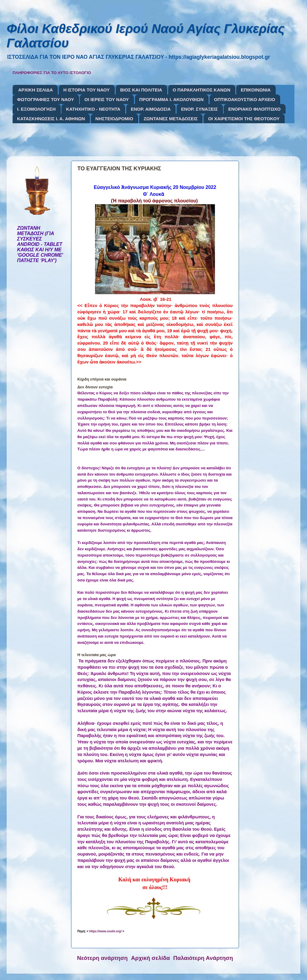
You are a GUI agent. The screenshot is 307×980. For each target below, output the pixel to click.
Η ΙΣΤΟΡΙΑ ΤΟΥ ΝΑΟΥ (86, 90)
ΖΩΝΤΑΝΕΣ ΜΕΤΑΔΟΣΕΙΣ (171, 119)
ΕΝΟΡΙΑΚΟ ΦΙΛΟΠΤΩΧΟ (254, 109)
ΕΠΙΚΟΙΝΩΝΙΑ (256, 90)
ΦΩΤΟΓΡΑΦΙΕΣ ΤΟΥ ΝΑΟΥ (46, 99)
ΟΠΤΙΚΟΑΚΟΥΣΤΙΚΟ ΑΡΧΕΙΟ (245, 99)
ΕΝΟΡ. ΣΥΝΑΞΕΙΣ (199, 109)
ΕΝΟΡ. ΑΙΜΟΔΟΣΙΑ (151, 109)
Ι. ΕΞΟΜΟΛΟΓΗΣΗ (36, 109)
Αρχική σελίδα (151, 958)
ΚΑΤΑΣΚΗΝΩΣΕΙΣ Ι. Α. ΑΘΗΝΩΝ (51, 119)
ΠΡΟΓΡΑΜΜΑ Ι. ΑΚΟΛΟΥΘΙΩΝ (171, 99)
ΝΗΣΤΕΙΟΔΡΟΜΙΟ (114, 119)
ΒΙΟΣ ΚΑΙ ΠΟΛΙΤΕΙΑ (141, 90)
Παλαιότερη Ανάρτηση (203, 958)
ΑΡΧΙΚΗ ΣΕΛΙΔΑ (36, 90)
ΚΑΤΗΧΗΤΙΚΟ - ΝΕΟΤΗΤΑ (93, 109)
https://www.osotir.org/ (106, 931)
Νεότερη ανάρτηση (102, 958)
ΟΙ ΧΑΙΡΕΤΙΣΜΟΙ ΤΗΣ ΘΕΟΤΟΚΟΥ (244, 119)
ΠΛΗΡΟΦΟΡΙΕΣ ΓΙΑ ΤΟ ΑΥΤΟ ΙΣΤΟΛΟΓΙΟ (52, 73)
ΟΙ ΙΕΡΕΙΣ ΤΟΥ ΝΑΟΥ (106, 99)
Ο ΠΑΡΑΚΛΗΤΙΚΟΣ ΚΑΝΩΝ (202, 90)
